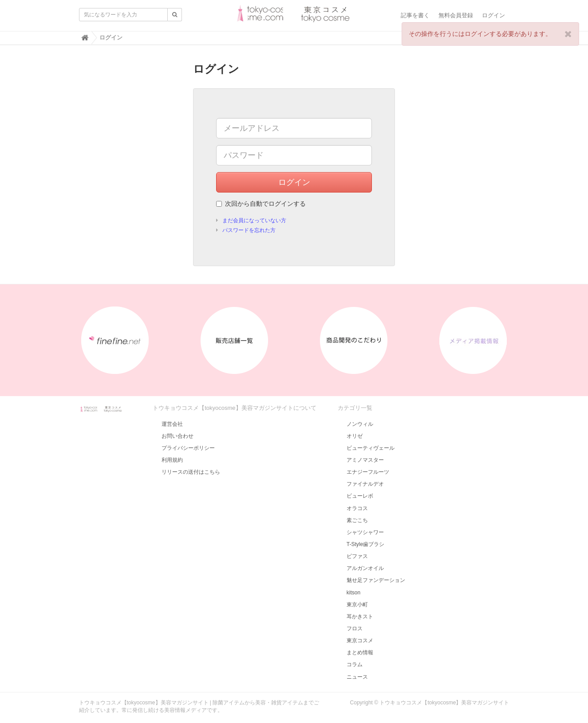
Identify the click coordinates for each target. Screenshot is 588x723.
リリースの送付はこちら (191, 472)
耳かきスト (360, 617)
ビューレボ (360, 496)
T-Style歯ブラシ (365, 544)
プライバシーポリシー (188, 448)
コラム (355, 664)
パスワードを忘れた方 (249, 230)
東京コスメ (360, 640)
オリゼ (355, 436)
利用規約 (172, 460)
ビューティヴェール (371, 448)
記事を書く (415, 15)
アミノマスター (365, 460)
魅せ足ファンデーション (376, 580)
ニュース (357, 677)
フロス (355, 629)
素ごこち (357, 520)
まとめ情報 (360, 652)
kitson (353, 593)
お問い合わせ (178, 436)
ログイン (493, 15)
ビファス (357, 556)
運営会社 (172, 424)
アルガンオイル (365, 568)
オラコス (357, 508)
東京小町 (357, 605)
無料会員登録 (456, 15)
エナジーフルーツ (368, 472)
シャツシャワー (365, 532)
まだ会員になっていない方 (254, 220)
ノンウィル (360, 424)
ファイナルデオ (365, 484)
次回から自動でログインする (261, 204)
